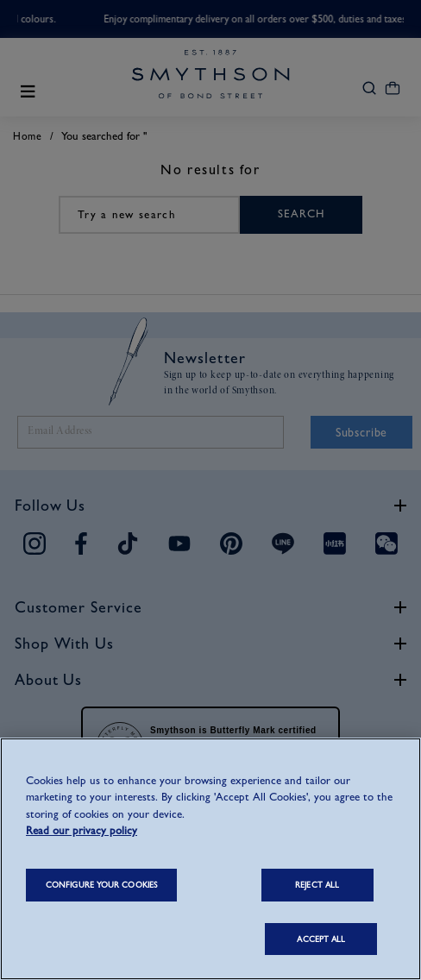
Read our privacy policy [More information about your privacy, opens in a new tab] (82, 830)
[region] (210, 859)
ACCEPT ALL (321, 939)
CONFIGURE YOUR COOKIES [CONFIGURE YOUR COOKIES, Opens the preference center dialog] (101, 885)
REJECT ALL (317, 885)
